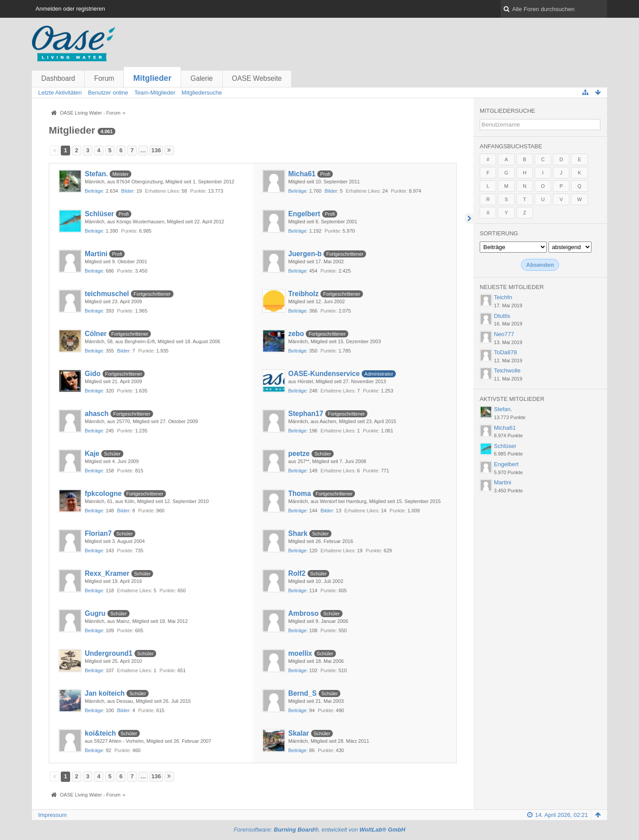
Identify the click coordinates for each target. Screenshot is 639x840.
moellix (300, 653)
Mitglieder (152, 78)
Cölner (96, 334)
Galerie (201, 78)
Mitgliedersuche (507, 111)
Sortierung (499, 233)
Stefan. (96, 174)
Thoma (300, 493)
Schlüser (99, 214)
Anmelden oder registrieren (70, 9)
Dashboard (58, 78)
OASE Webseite (257, 78)
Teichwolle (507, 370)
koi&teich (100, 733)
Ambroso (304, 613)
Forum (104, 78)
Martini (96, 254)
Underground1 (108, 653)
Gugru (95, 613)
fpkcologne (103, 493)
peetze (299, 454)
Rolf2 (297, 573)
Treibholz (304, 294)
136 (156, 150)
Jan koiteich (105, 693)
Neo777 (504, 334)
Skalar (299, 733)
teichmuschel (107, 294)
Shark (298, 533)
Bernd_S (303, 693)
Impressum (52, 815)
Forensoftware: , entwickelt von (320, 830)
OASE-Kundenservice (324, 374)
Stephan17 (306, 414)
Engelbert (304, 214)
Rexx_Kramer (107, 573)
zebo (296, 334)
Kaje (92, 454)
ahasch (97, 414)
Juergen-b (305, 254)
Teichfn (503, 297)
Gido (93, 374)
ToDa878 (505, 352)
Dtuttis (502, 316)
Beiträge (94, 191)
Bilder (127, 191)
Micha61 (302, 174)
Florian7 (98, 533)
